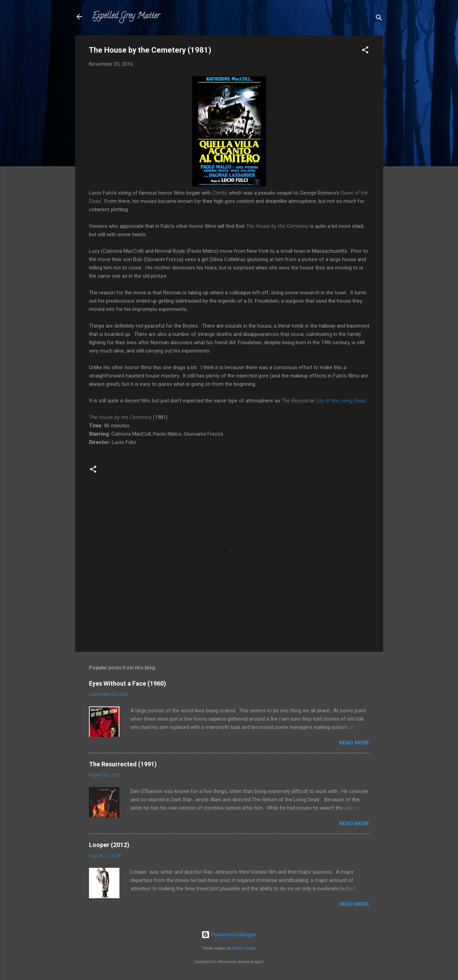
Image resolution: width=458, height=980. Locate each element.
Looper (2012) (109, 845)
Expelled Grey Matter (126, 16)
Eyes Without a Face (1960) (128, 683)
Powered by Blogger (229, 935)
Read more (354, 743)
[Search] (379, 19)
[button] (365, 51)
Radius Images (244, 948)
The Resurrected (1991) (123, 764)
